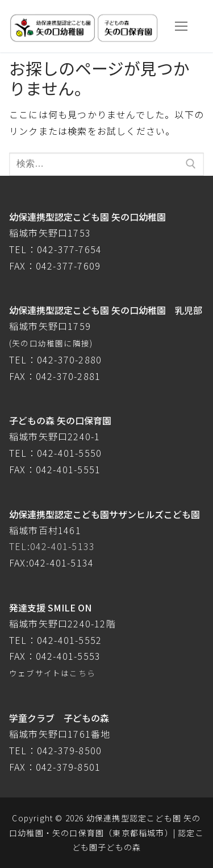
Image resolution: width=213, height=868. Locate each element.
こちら (82, 673)
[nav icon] (181, 26)
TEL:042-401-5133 (52, 546)
